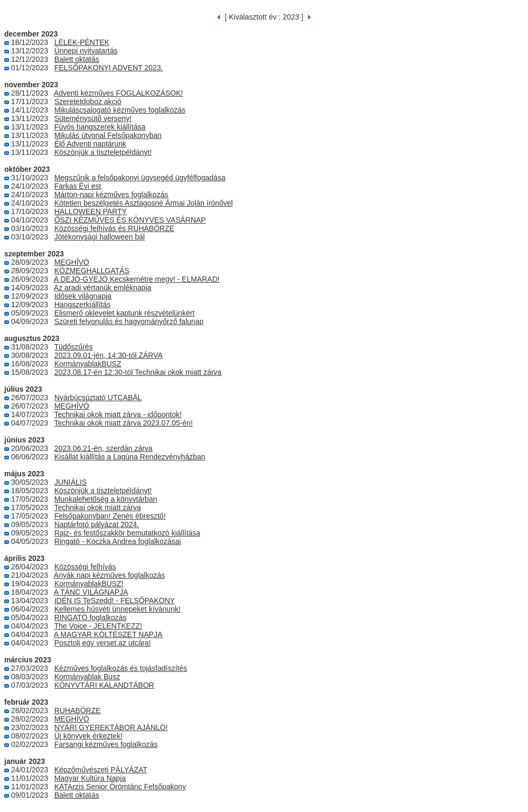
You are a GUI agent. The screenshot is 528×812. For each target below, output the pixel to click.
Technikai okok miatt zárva (97, 508)
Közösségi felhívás (85, 567)
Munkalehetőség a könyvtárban (106, 499)
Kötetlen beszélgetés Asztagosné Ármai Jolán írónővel (144, 203)
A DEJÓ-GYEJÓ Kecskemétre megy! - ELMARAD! (137, 279)
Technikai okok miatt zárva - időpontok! (118, 414)
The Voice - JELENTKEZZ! (98, 626)
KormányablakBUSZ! (89, 584)
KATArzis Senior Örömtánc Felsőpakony (120, 787)
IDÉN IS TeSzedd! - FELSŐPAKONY (115, 601)
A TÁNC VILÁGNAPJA (91, 592)
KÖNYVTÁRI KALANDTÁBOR (104, 685)
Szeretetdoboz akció (88, 101)
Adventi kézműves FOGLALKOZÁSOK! (118, 93)
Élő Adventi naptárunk (90, 144)
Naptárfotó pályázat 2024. (97, 524)
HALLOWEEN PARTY (91, 211)
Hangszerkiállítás (83, 304)
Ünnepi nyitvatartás (86, 51)
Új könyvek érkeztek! (89, 736)
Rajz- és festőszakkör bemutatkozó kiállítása (127, 533)
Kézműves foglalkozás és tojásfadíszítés (121, 668)
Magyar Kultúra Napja (90, 778)
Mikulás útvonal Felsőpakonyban (108, 135)
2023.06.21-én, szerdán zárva (104, 448)
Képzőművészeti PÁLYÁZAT (101, 770)
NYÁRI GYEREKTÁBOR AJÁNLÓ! (111, 727)
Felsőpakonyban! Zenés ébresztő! (110, 516)
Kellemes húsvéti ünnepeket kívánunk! (118, 609)
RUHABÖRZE (78, 710)
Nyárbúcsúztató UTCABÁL (98, 398)
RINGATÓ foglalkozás (91, 617)
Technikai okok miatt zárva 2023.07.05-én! (123, 423)
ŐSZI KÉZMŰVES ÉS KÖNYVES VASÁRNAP (130, 220)
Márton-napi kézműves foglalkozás (112, 195)
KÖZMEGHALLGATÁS (92, 271)
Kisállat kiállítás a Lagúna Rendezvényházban (130, 457)
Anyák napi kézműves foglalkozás (109, 575)
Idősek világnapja (83, 296)
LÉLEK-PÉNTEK (82, 42)
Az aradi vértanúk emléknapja (103, 288)
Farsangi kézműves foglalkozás (106, 744)
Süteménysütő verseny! (93, 118)
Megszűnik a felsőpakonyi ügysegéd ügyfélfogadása (140, 178)
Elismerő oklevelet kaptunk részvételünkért (124, 313)
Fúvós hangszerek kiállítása (100, 127)
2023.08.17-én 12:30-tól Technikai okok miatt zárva (138, 372)
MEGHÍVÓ (72, 262)
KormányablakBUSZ (88, 364)
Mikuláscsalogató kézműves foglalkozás (120, 110)
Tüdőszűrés (73, 347)
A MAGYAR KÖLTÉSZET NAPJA (108, 634)
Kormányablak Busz (87, 677)
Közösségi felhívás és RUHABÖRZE (114, 228)
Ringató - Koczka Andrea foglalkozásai (118, 541)
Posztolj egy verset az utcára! (103, 643)
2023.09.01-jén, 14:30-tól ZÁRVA (109, 355)
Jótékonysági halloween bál (100, 237)
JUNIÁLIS (71, 482)
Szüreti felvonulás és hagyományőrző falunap (129, 321)
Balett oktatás (77, 59)
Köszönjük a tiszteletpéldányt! (103, 152)
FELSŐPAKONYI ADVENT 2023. (109, 68)
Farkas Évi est (78, 186)
